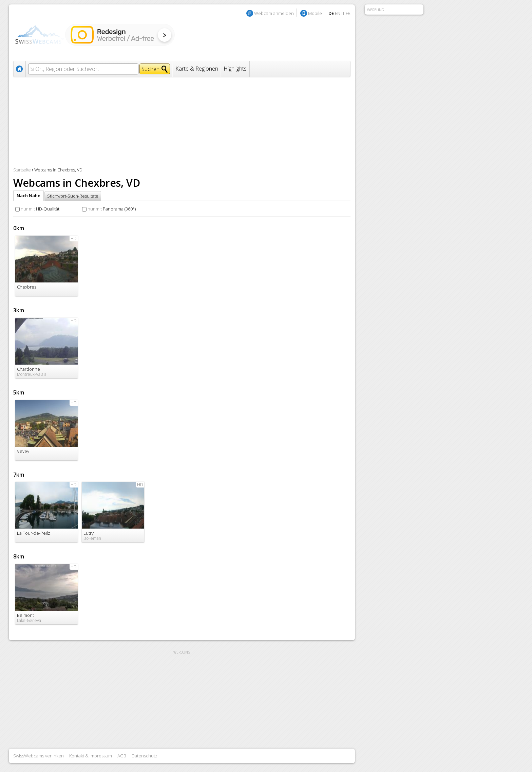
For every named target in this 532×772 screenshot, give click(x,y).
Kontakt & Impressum (91, 756)
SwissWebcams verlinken (39, 756)
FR (348, 13)
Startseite (22, 170)
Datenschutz (145, 756)
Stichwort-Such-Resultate (73, 196)
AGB (122, 756)
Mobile (315, 13)
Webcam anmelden (274, 13)
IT (343, 13)
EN (338, 13)
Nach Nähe (28, 196)
